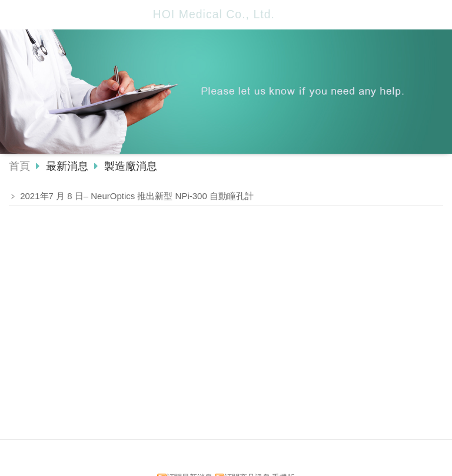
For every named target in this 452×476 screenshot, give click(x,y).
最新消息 (69, 166)
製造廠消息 (129, 166)
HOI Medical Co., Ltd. (214, 14)
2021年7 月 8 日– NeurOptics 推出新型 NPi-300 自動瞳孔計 (137, 196)
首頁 (19, 166)
